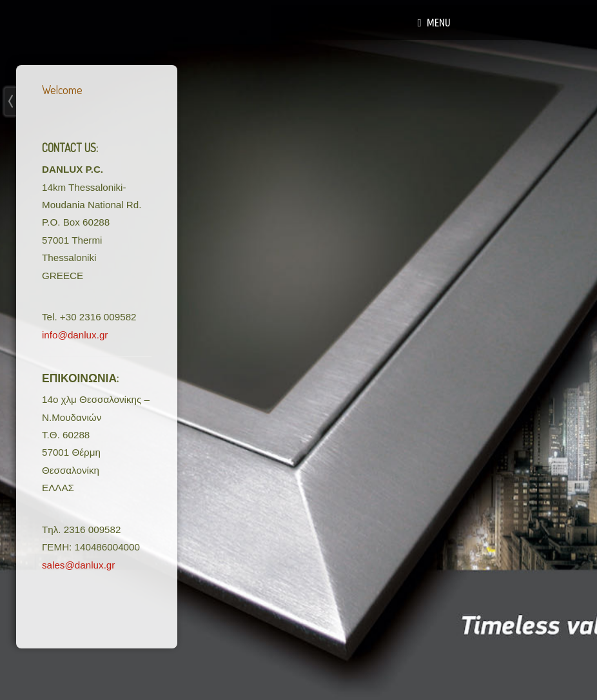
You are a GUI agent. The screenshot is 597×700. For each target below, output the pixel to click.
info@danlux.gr (75, 335)
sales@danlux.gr (78, 565)
